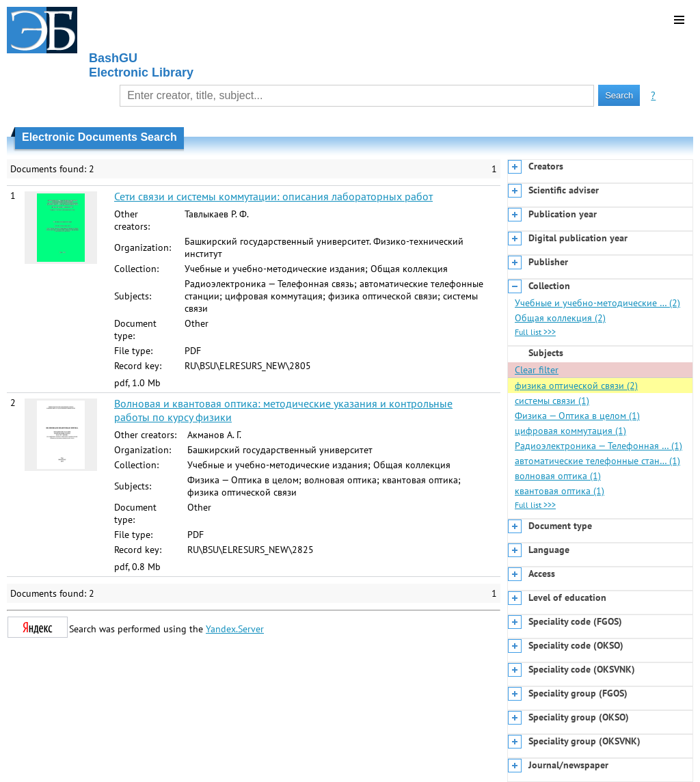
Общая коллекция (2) (560, 318)
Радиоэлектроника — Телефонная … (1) (598, 446)
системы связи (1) (552, 401)
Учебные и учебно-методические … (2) (597, 303)
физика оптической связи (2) (576, 386)
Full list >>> (535, 332)
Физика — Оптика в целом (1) (577, 416)
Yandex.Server (235, 629)
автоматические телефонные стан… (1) (597, 461)
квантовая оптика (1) (560, 491)
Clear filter (537, 370)
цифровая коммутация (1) (570, 431)
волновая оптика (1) (558, 476)
